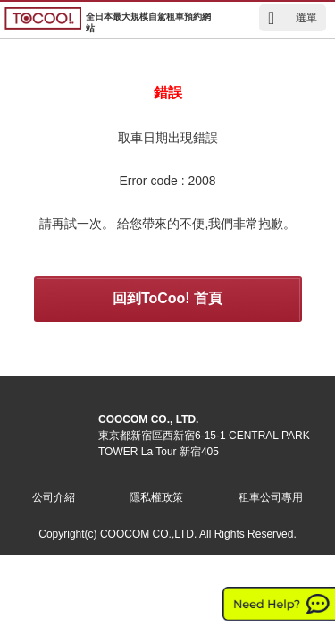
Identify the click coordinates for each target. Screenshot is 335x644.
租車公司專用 (271, 497)
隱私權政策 (156, 497)
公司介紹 (54, 497)
